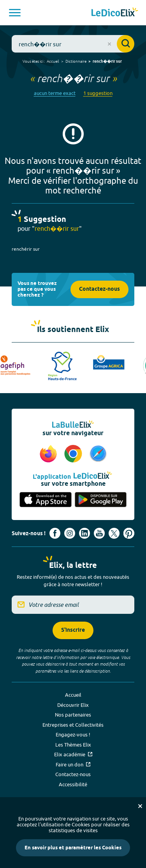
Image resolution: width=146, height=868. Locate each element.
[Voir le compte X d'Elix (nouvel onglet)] (114, 533)
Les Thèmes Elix (73, 745)
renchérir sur (26, 249)
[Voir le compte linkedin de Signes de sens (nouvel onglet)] (84, 533)
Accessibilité (73, 784)
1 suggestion (98, 93)
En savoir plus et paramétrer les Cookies (73, 848)
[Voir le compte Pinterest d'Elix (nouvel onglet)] (129, 533)
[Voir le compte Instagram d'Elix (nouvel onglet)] (70, 533)
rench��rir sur (107, 61)
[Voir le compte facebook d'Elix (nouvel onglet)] (55, 533)
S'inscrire (73, 630)
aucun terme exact (55, 93)
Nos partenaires (73, 715)
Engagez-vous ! (73, 734)
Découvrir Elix (73, 705)
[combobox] (73, 44)
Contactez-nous (99, 289)
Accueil (53, 61)
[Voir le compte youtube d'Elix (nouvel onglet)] (99, 533)
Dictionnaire (76, 61)
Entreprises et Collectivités (73, 725)
